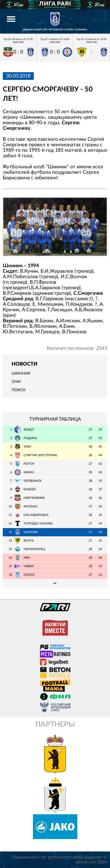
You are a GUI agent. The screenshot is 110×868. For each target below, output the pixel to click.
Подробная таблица (55, 583)
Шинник (21, 374)
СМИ (16, 382)
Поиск (19, 390)
